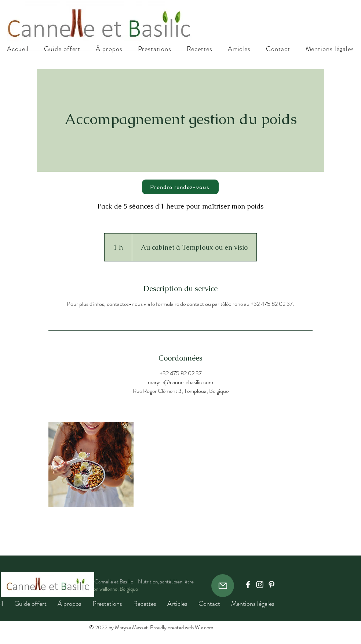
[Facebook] (248, 585)
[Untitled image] (91, 464)
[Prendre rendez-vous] (180, 187)
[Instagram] (260, 585)
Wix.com (204, 627)
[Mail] (223, 586)
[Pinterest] (271, 585)
